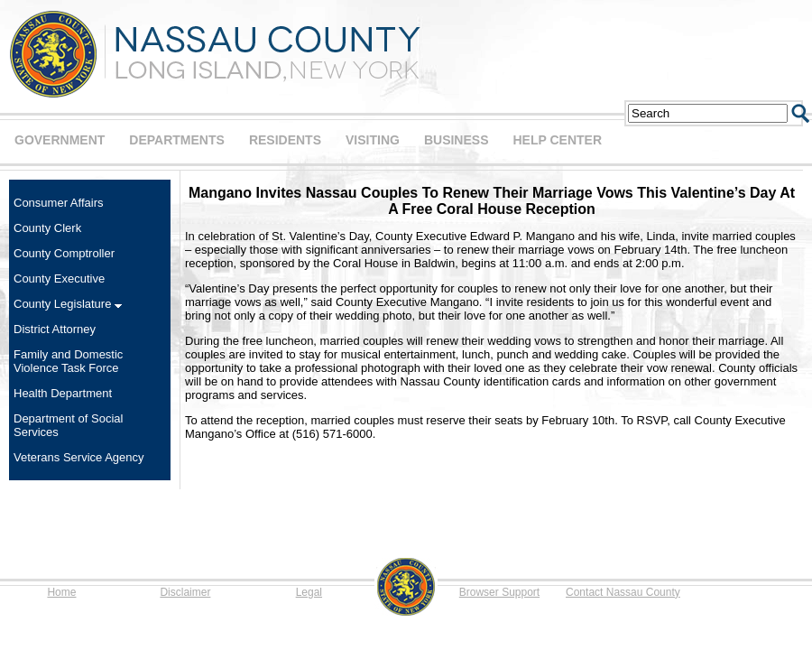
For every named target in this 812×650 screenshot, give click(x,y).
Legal (309, 592)
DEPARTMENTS (177, 140)
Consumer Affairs (58, 203)
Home (61, 592)
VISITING (373, 140)
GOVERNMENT (60, 140)
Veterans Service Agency (79, 457)
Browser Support (499, 592)
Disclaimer (185, 592)
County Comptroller (64, 253)
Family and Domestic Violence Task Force (68, 361)
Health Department (63, 393)
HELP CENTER (557, 140)
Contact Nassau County (623, 592)
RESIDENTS (285, 140)
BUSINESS (457, 140)
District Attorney (55, 329)
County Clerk (47, 228)
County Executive (59, 279)
